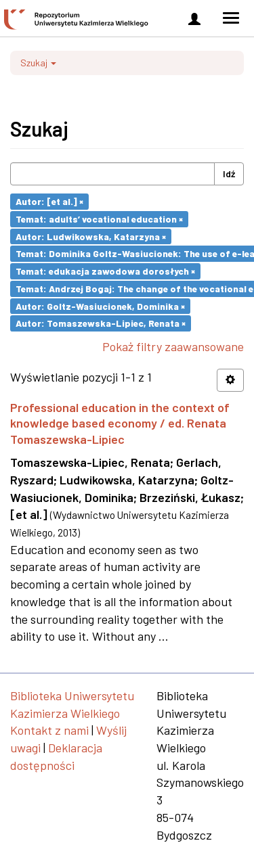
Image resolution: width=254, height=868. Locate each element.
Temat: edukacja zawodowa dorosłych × (105, 271)
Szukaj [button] (38, 63)
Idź (229, 174)
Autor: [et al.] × (49, 201)
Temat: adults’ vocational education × (99, 219)
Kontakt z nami (49, 730)
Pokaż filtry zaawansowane (173, 346)
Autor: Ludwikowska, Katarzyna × (91, 236)
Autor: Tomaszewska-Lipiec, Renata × (101, 323)
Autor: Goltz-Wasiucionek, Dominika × (100, 305)
